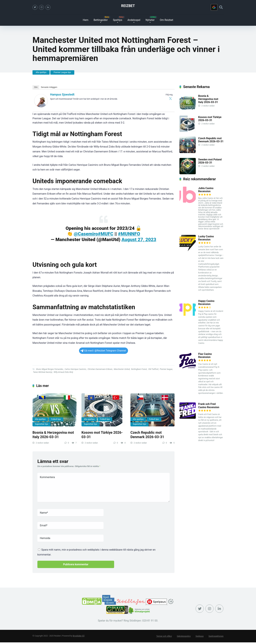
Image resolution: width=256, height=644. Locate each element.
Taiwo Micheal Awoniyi (43, 372)
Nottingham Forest (139, 369)
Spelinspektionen (216, 636)
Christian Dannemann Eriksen (100, 369)
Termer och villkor (164, 636)
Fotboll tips (56, 419)
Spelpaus (200, 636)
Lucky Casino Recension (206, 238)
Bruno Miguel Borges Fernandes (50, 369)
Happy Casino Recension (206, 303)
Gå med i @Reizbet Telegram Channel (103, 351)
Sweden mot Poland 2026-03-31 (210, 161)
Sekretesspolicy (184, 636)
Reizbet (128, 6)
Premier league (166, 369)
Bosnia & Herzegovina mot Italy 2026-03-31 (53, 435)
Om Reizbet (167, 20)
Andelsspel (134, 20)
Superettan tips (42, 424)
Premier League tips (62, 72)
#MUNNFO (129, 234)
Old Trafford (153, 369)
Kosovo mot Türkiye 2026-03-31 (210, 119)
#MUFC (106, 234)
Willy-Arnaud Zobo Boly (63, 372)
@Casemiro (86, 234)
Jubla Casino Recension (206, 190)
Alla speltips (41, 72)
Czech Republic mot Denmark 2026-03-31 (147, 435)
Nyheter (150, 20)
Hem (86, 20)
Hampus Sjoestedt (62, 94)
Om (36, 87)
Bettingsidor (101, 20)
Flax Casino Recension (205, 355)
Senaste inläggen (49, 87)
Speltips (118, 20)
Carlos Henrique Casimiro (75, 369)
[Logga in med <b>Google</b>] (214, 7)
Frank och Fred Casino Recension (209, 406)
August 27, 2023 (139, 240)
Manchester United (122, 369)
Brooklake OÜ (79, 636)
